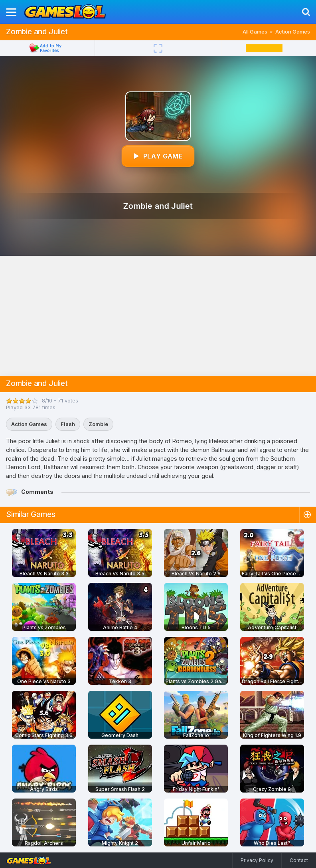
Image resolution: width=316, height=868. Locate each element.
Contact (299, 860)
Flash (68, 424)
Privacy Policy (257, 860)
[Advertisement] (158, 316)
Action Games (293, 32)
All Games (255, 32)
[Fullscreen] (158, 48)
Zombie (98, 424)
